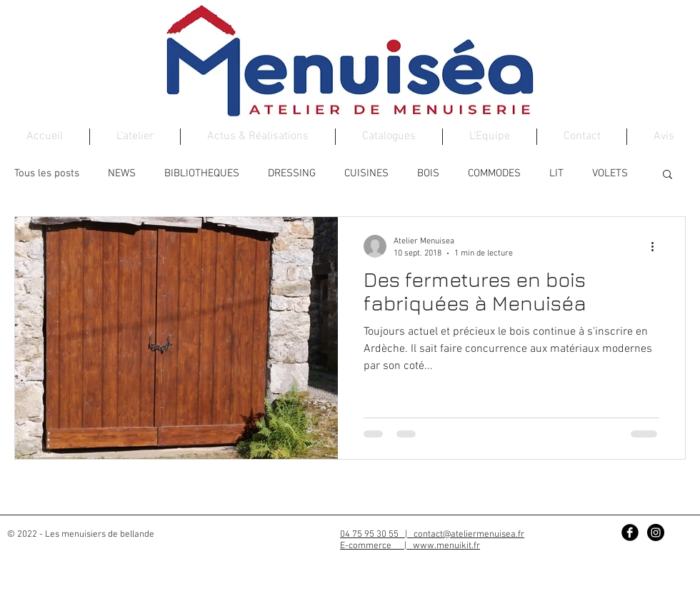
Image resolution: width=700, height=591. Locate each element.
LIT (556, 173)
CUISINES (366, 173)
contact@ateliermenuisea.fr (469, 535)
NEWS (122, 173)
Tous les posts (47, 173)
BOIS (428, 173)
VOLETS (610, 173)
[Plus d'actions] (657, 246)
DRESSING (292, 173)
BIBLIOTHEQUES (202, 173)
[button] (667, 175)
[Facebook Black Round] (630, 532)
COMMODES (494, 173)
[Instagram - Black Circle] (656, 532)
